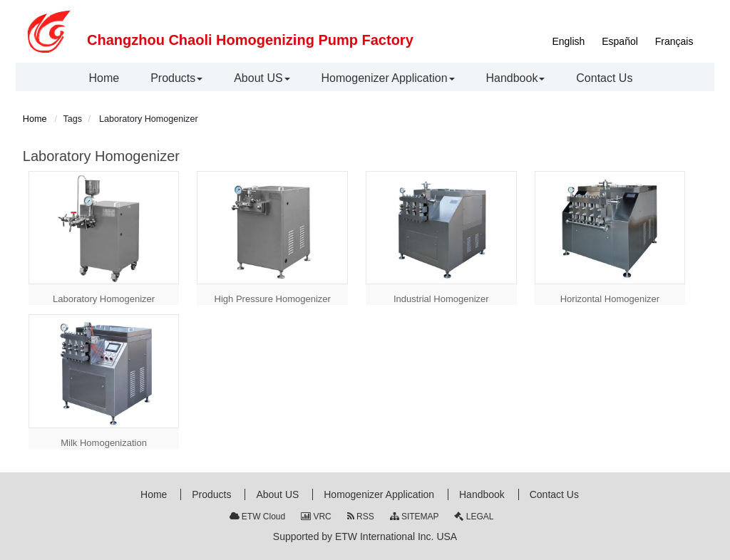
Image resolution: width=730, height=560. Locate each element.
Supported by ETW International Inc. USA (365, 536)
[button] (176, 78)
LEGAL (474, 517)
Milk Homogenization (104, 443)
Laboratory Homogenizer (104, 299)
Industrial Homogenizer (441, 299)
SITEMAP (415, 517)
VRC (316, 517)
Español (620, 41)
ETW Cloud (258, 517)
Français (674, 41)
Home (35, 119)
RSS (361, 517)
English (568, 41)
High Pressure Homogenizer (273, 299)
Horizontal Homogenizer (610, 299)
